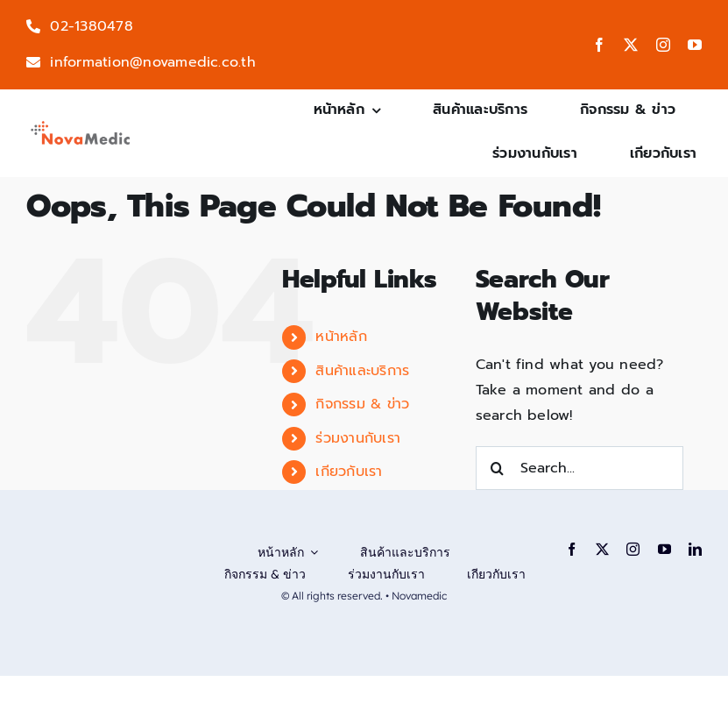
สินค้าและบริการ (362, 371)
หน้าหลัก (341, 337)
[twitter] (631, 45)
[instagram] (663, 45)
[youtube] (695, 45)
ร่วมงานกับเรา (358, 438)
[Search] (498, 468)
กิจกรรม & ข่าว (362, 404)
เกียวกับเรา (349, 472)
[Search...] (580, 468)
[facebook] (599, 45)
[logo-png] (81, 125)
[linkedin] (695, 549)
